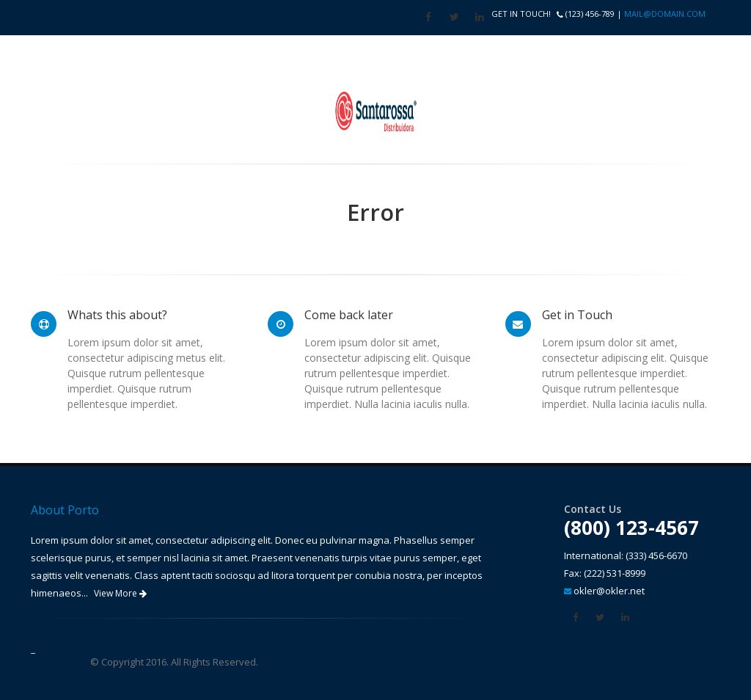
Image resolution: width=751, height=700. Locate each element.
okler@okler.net (609, 591)
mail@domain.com (665, 14)
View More (120, 593)
